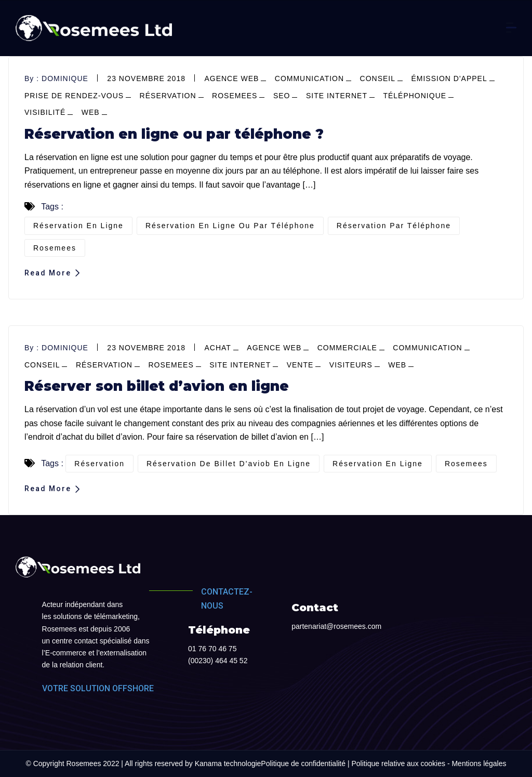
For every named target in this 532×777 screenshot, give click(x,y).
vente (300, 365)
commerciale (347, 348)
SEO (282, 96)
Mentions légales (479, 763)
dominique (65, 78)
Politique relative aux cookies (398, 763)
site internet (337, 96)
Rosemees (235, 96)
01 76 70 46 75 (212, 649)
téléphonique (415, 96)
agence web (231, 78)
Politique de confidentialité (303, 763)
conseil (378, 78)
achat (217, 348)
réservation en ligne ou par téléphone (230, 226)
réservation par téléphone (394, 226)
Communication (309, 78)
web (91, 112)
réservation (168, 96)
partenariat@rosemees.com (336, 626)
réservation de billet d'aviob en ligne (229, 464)
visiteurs (351, 365)
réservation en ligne (78, 226)
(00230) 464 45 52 (218, 661)
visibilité (45, 112)
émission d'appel (449, 78)
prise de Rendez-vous (74, 96)
